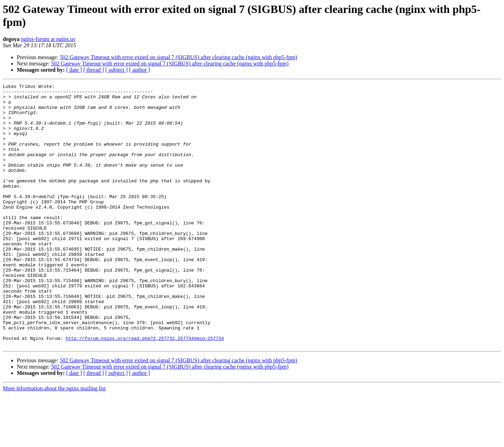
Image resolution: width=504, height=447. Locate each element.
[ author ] (140, 70)
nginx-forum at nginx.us (48, 39)
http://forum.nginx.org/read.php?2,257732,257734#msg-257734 (145, 390)
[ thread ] (94, 70)
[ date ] (74, 70)
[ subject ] (117, 70)
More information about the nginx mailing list (54, 441)
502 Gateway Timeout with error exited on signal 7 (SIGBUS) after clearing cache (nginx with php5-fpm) (179, 57)
